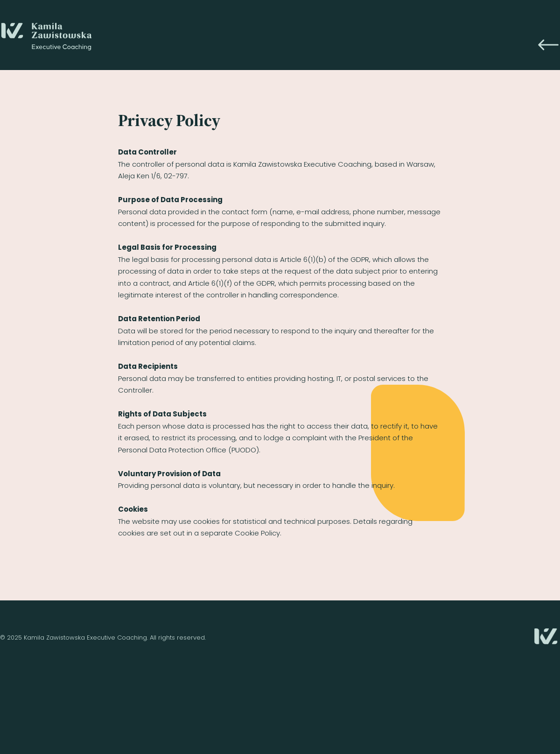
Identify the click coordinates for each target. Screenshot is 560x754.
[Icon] (548, 45)
